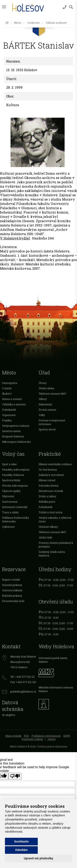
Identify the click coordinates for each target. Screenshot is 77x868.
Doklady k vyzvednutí (51, 475)
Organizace (9, 415)
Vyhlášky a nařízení (14, 404)
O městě (7, 388)
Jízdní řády (45, 537)
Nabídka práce (47, 502)
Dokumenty (45, 404)
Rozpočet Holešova (13, 436)
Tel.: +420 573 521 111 (22, 677)
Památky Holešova (13, 475)
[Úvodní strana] (7, 23)
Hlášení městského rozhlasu (55, 464)
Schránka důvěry (49, 486)
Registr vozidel (11, 580)
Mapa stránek (13, 736)
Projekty (7, 420)
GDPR (67, 736)
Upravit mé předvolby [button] (38, 858)
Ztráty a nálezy (47, 496)
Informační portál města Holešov (53, 660)
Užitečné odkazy (48, 527)
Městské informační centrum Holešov (56, 689)
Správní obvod (47, 429)
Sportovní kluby (11, 480)
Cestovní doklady (12, 590)
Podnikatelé (9, 410)
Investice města (11, 431)
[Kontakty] (64, 7)
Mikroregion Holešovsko (16, 442)
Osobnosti (33, 23)
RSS (26, 736)
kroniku (64, 221)
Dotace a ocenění (12, 399)
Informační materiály (15, 507)
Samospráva (10, 383)
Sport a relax (9, 464)
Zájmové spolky (11, 491)
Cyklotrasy (8, 527)
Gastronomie (10, 502)
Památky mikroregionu (16, 469)
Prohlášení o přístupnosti (46, 736)
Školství (7, 394)
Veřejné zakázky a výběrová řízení (55, 519)
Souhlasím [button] (21, 841)
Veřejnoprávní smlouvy (16, 426)
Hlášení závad (47, 480)
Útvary (43, 383)
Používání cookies (32, 739)
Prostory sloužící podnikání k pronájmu (56, 545)
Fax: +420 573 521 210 (23, 682)
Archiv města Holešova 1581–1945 (34, 232)
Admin (52, 739)
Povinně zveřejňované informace (52, 422)
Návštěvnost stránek (51, 491)
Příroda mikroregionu (15, 486)
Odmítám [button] (21, 850)
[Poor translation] (15, 776)
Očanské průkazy (12, 585)
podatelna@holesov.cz (23, 691)
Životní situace (47, 410)
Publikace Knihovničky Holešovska (16, 519)
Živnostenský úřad (13, 601)
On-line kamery (48, 469)
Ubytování (8, 496)
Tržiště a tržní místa (51, 512)
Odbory (43, 399)
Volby (42, 415)
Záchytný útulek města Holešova (52, 554)
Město (18, 23)
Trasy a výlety (10, 512)
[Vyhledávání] (71, 7)
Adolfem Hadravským (18, 229)
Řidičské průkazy (12, 596)
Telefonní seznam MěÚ (52, 394)
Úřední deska (46, 388)
